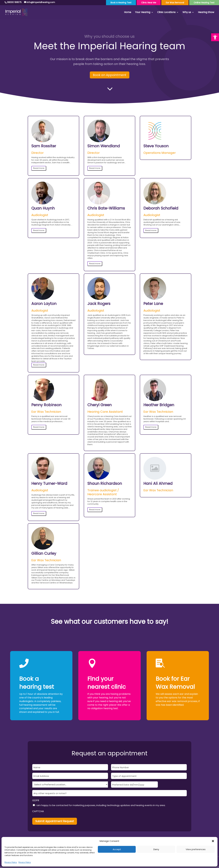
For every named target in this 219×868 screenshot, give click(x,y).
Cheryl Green (100, 405)
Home (128, 13)
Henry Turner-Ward (49, 484)
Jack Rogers (99, 304)
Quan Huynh (43, 208)
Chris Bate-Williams (106, 208)
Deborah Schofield (161, 208)
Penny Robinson (46, 405)
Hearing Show (206, 13)
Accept (117, 849)
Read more (39, 168)
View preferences (196, 849)
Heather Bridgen (159, 405)
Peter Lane (153, 304)
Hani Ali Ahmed (158, 484)
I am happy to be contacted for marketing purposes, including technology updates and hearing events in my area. (101, 805)
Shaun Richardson (105, 484)
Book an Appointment (110, 75)
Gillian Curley (44, 554)
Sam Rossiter (44, 146)
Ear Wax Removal (175, 3)
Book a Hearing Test (121, 3)
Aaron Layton (44, 304)
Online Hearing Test (204, 3)
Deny (156, 849)
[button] (215, 37)
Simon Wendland (104, 146)
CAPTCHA (38, 811)
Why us (187, 13)
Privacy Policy (11, 862)
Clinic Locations (166, 13)
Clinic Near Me (149, 3)
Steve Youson (156, 146)
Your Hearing (143, 13)
